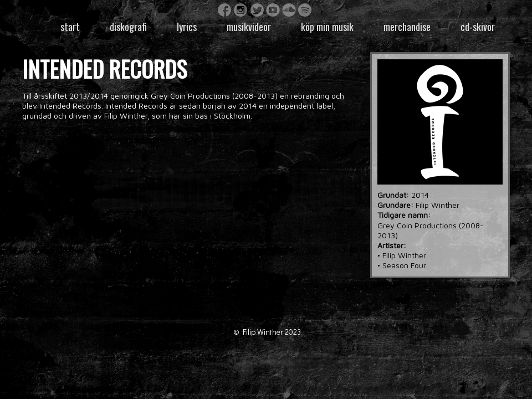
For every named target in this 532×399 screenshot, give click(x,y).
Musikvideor (249, 27)
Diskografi (128, 27)
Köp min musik (327, 27)
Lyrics (187, 27)
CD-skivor (478, 27)
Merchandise (407, 27)
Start (70, 27)
